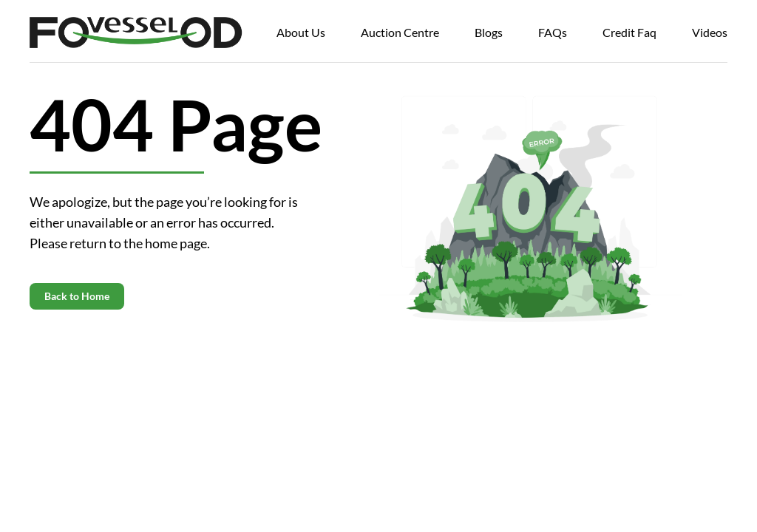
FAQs (553, 32)
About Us (301, 32)
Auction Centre (400, 32)
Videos (710, 32)
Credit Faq (629, 32)
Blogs (489, 32)
